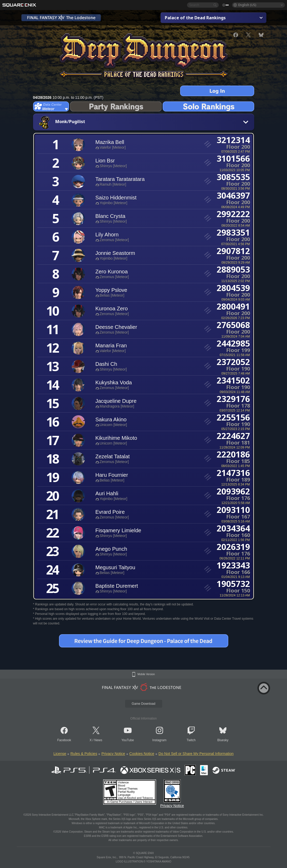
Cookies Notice (142, 754)
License (60, 754)
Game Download (143, 704)
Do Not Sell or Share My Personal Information (196, 754)
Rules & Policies (84, 754)
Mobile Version (146, 674)
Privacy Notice (113, 754)
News (98, 740)
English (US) (247, 5)
